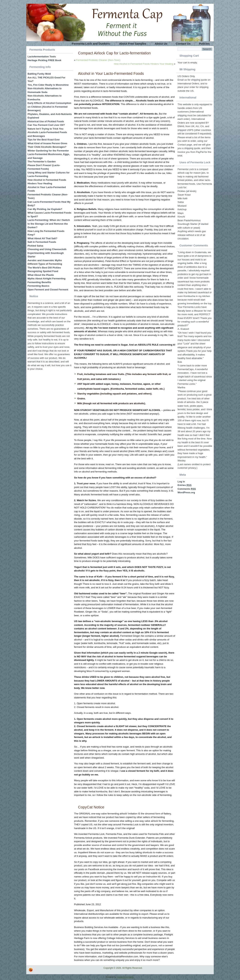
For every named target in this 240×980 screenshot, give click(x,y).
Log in (181, 482)
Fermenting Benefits (39, 282)
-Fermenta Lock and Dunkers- (91, 44)
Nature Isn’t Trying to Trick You (45, 129)
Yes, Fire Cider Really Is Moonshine (48, 85)
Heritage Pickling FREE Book (44, 60)
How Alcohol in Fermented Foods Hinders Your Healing (144, 64)
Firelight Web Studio (125, 977)
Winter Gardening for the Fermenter (48, 151)
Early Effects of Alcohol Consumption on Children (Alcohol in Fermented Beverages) (49, 107)
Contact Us (183, 44)
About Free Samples (133, 44)
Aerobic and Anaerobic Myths (45, 260)
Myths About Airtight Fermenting (46, 279)
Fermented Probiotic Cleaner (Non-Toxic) (98, 60)
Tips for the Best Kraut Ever (44, 140)
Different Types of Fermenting (45, 264)
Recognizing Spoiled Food (43, 271)
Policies (204, 44)
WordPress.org (186, 492)
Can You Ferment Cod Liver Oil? (46, 125)
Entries (184, 485)
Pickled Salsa (35, 246)
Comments (187, 489)
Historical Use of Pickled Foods (46, 121)
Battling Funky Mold (39, 74)
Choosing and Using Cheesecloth (47, 249)
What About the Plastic (41, 275)
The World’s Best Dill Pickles (44, 268)
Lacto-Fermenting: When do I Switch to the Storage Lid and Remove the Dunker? (49, 224)
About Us (161, 44)
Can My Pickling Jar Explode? (45, 209)
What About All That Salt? (42, 238)
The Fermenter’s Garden (42, 162)
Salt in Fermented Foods (42, 242)
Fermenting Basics (38, 286)
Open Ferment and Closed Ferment (48, 290)
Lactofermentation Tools (42, 57)
